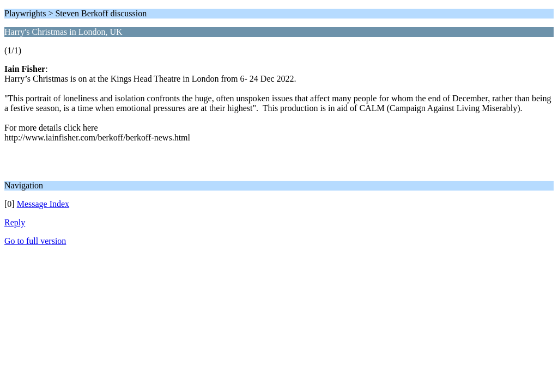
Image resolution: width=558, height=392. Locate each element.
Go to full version (35, 241)
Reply (15, 222)
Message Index (43, 204)
